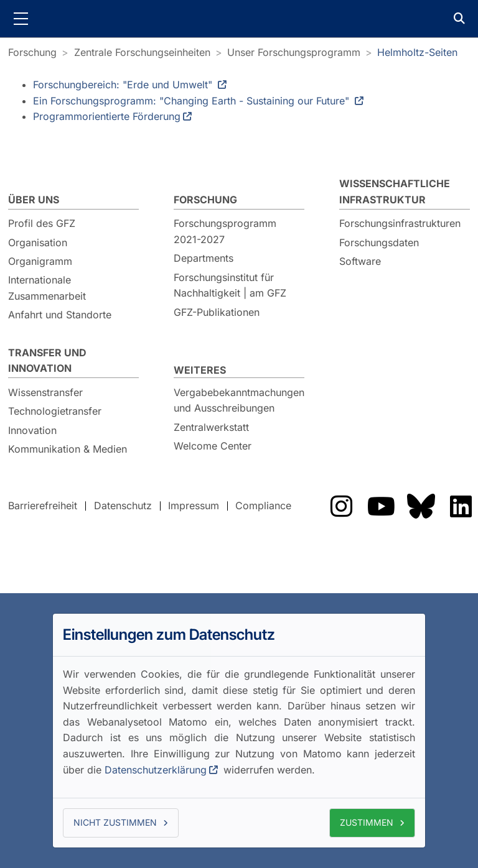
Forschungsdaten (379, 242)
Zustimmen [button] (367, 822)
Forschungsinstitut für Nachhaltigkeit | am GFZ (230, 285)
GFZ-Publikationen (217, 312)
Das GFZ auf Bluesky (421, 506)
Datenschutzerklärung (156, 770)
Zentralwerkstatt (211, 427)
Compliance (263, 506)
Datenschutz (123, 506)
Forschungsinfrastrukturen (400, 223)
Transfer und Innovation (47, 361)
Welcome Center (213, 446)
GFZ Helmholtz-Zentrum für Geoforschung (239, 19)
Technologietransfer (55, 411)
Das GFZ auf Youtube (381, 506)
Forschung (32, 52)
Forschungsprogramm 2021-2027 (225, 231)
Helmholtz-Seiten (417, 52)
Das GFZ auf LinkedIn (461, 506)
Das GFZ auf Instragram (341, 506)
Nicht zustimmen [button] (115, 822)
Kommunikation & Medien (68, 449)
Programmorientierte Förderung (107, 116)
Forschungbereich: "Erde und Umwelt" (124, 85)
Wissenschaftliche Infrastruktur (395, 192)
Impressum (194, 506)
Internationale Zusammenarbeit (47, 288)
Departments (204, 258)
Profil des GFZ (42, 223)
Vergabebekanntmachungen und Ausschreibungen (239, 400)
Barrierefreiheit (43, 506)
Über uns (34, 200)
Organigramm (40, 261)
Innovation (32, 430)
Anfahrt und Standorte (60, 315)
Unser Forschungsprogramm (294, 52)
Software (360, 261)
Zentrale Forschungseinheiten (142, 52)
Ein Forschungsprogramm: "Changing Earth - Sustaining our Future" (193, 101)
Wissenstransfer (45, 392)
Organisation (38, 242)
